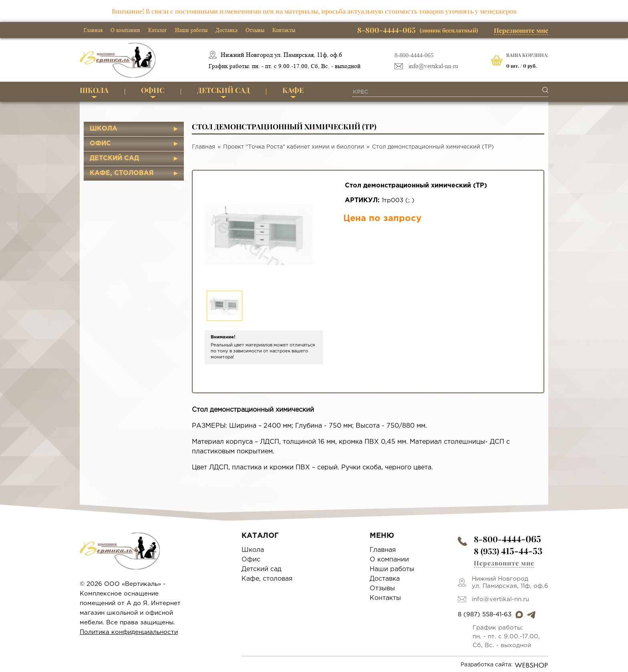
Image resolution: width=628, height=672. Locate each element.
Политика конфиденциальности (129, 632)
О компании (125, 30)
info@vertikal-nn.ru (433, 66)
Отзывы (255, 30)
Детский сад (223, 90)
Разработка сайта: (504, 665)
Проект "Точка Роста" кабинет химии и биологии (294, 147)
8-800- (507, 539)
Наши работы (191, 30)
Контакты (284, 30)
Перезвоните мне (521, 30)
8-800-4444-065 (414, 55)
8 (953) (508, 551)
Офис (153, 90)
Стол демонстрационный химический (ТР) (433, 147)
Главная (93, 30)
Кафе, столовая (122, 173)
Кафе (293, 90)
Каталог (158, 30)
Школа (94, 90)
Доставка (226, 30)
